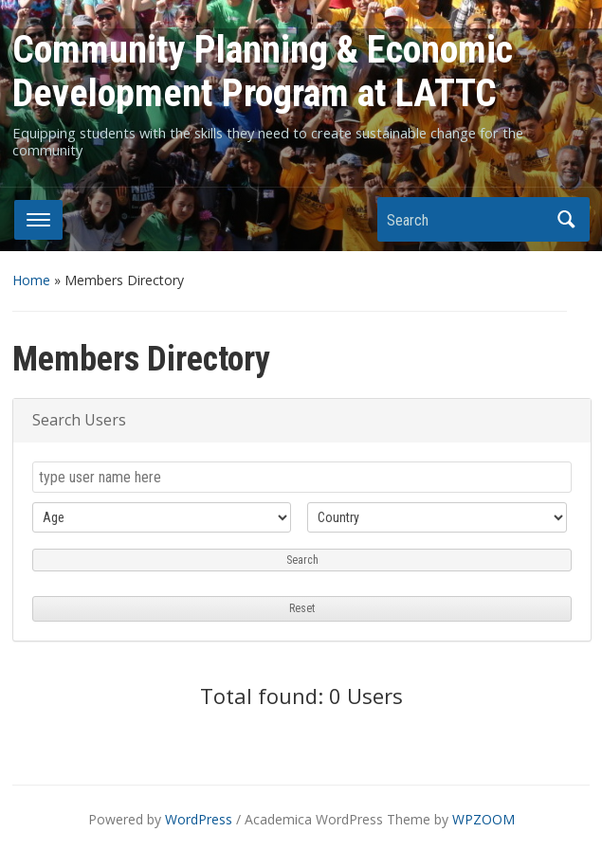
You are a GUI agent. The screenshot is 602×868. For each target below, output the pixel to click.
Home (31, 280)
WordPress (199, 819)
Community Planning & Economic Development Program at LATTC (263, 72)
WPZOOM (483, 819)
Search (566, 219)
